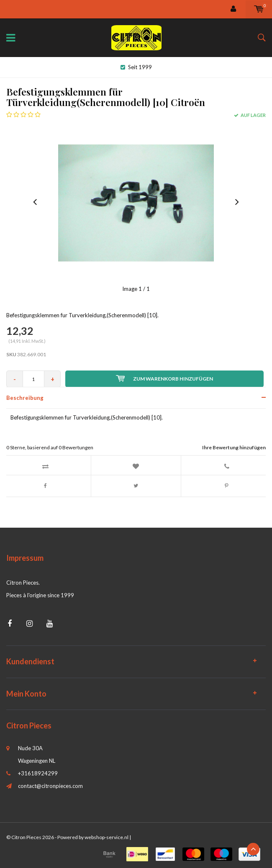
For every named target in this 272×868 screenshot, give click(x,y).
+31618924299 (38, 773)
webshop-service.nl (106, 837)
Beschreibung (25, 398)
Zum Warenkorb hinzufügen (164, 378)
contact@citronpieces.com (50, 786)
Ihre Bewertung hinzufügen (234, 447)
